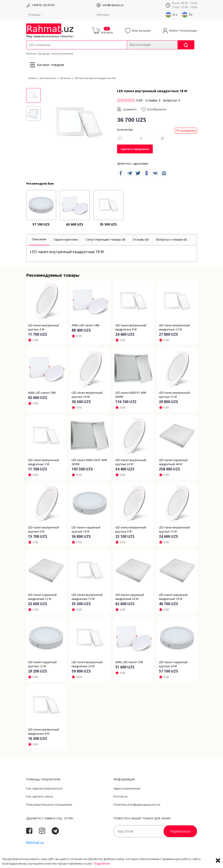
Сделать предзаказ (135, 149)
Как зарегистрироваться (44, 788)
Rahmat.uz (35, 843)
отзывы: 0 (153, 100)
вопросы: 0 (172, 100)
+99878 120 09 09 (43, 5)
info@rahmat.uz (113, 5)
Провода (44, 54)
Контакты (103, 15)
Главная (32, 78)
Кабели (31, 54)
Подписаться (180, 831)
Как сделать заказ (40, 796)
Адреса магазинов (127, 788)
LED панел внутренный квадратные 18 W (95, 78)
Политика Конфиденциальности (137, 805)
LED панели (65, 78)
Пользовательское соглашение (49, 805)
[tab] (39, 240)
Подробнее (102, 863)
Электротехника (62, 54)
